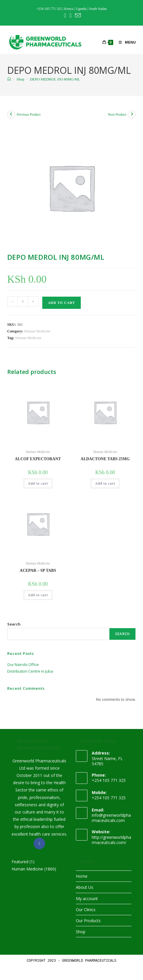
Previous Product (29, 114)
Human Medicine (37, 331)
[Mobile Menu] (125, 42)
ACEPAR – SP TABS (38, 570)
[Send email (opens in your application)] (77, 15)
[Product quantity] (23, 302)
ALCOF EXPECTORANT (38, 459)
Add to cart (62, 303)
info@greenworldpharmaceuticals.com (111, 818)
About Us (85, 887)
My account (87, 899)
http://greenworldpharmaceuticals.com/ (111, 840)
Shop (81, 932)
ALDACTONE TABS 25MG (105, 459)
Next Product (117, 114)
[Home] (9, 79)
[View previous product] (11, 114)
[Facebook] (39, 843)
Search (14, 624)
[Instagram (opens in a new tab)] (70, 15)
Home (82, 876)
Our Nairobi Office (23, 664)
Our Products (88, 921)
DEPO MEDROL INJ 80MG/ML (55, 79)
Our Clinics (86, 910)
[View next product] (132, 114)
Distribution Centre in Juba (30, 671)
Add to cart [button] (38, 483)
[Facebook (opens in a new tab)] (65, 15)
